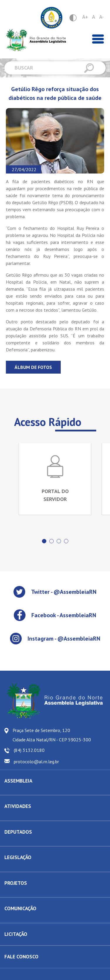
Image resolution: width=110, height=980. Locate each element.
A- (101, 17)
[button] (44, 541)
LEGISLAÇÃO (18, 857)
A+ (85, 17)
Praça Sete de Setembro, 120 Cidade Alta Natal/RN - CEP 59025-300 (52, 735)
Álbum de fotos (33, 367)
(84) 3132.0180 (29, 750)
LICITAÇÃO (16, 934)
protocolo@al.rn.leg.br (36, 762)
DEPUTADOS (18, 832)
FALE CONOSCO (21, 957)
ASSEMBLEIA (18, 781)
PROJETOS (16, 883)
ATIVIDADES (18, 806)
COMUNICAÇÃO (20, 908)
